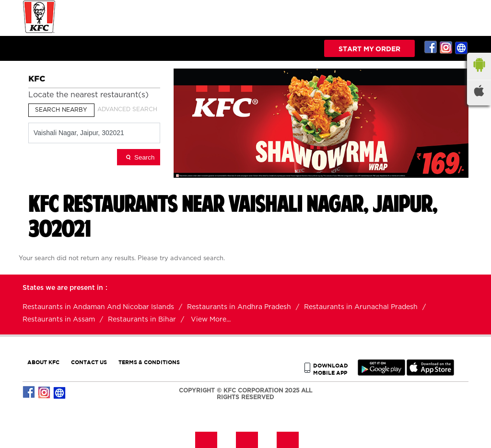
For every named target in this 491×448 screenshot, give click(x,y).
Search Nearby (61, 110)
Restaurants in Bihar (142, 320)
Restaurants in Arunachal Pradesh (361, 307)
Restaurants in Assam (59, 320)
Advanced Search (127, 109)
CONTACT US (89, 362)
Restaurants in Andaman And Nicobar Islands (98, 307)
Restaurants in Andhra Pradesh (239, 307)
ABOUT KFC (43, 362)
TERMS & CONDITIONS (149, 362)
